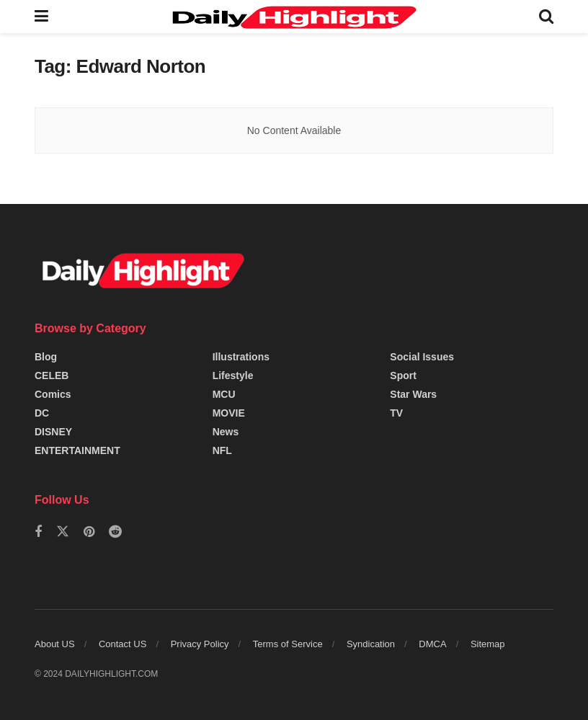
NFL (222, 450)
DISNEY (53, 432)
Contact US (122, 644)
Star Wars (413, 394)
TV (396, 413)
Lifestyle (233, 375)
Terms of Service (288, 644)
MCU (224, 394)
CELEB (52, 375)
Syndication (371, 644)
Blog (46, 357)
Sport (403, 375)
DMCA (432, 644)
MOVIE (229, 413)
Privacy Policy (200, 644)
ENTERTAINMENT (77, 450)
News (226, 432)
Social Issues (422, 357)
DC (42, 413)
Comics (53, 394)
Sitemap (488, 644)
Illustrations (241, 357)
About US (55, 644)
